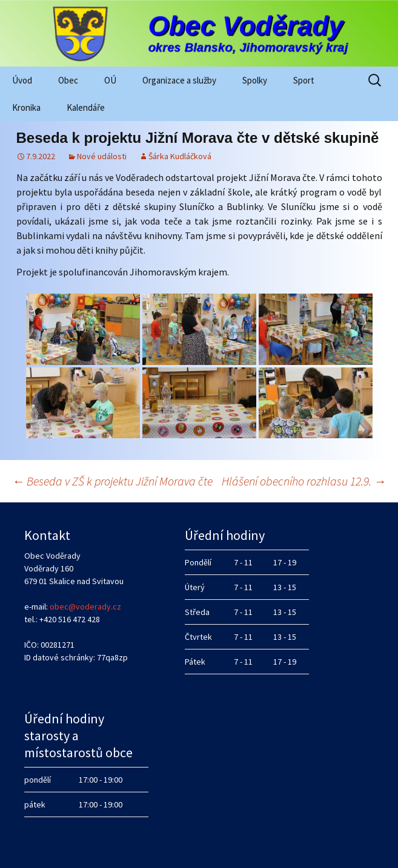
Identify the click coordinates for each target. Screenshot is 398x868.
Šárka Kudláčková (180, 156)
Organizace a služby (179, 80)
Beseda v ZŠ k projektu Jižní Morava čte (112, 481)
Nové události (102, 156)
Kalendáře (86, 107)
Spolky (255, 80)
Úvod (22, 80)
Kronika (26, 107)
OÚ (110, 80)
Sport (304, 80)
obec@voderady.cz (85, 607)
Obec (68, 80)
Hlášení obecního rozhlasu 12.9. (304, 481)
